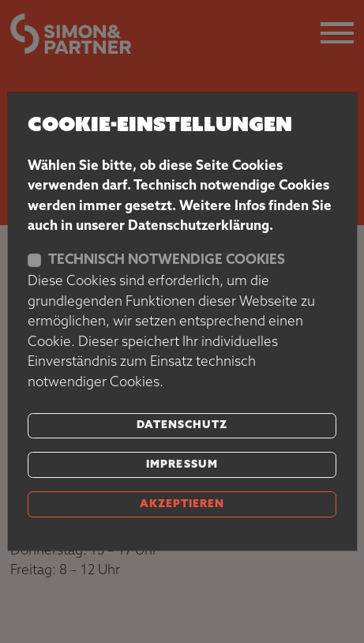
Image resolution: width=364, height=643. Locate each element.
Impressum (182, 465)
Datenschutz (182, 425)
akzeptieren (182, 504)
